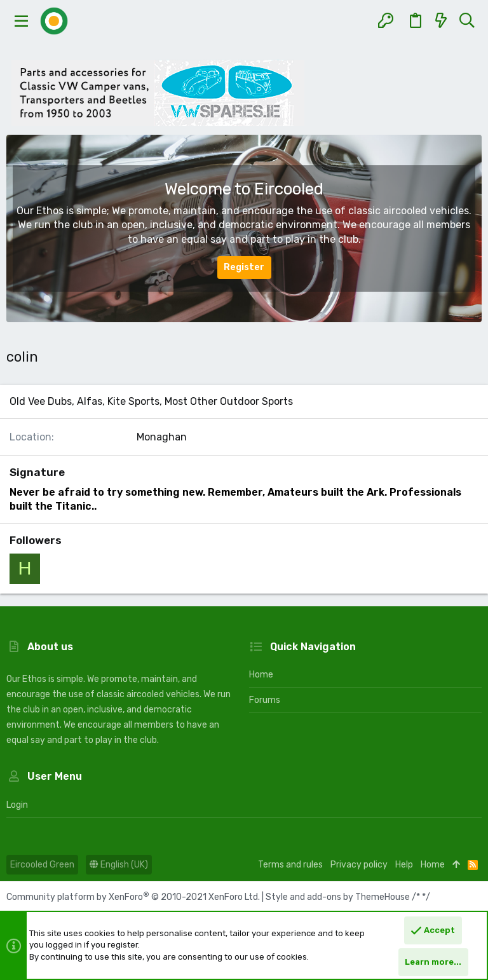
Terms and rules (290, 865)
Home (261, 675)
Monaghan (162, 437)
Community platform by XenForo (133, 897)
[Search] (467, 21)
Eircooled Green (42, 865)
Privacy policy (359, 865)
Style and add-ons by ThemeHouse (338, 897)
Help (404, 865)
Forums (265, 700)
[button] (22, 21)
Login (17, 805)
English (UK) (119, 865)
